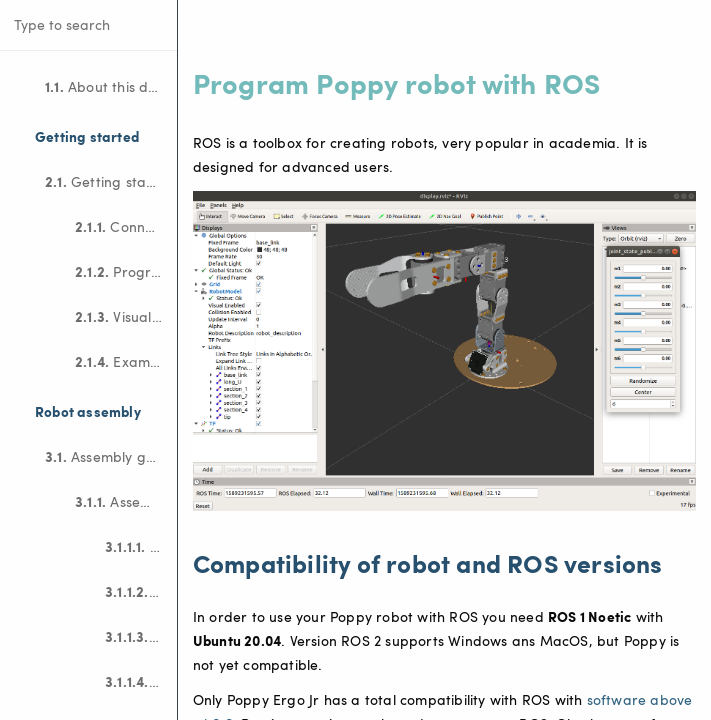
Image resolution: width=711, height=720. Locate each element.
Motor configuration (141, 636)
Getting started (110, 181)
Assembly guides (111, 456)
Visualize (122, 316)
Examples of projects (126, 361)
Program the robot (126, 271)
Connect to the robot (126, 226)
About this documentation (111, 86)
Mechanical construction (141, 681)
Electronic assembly (141, 591)
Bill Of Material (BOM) (141, 546)
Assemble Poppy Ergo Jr (126, 501)
